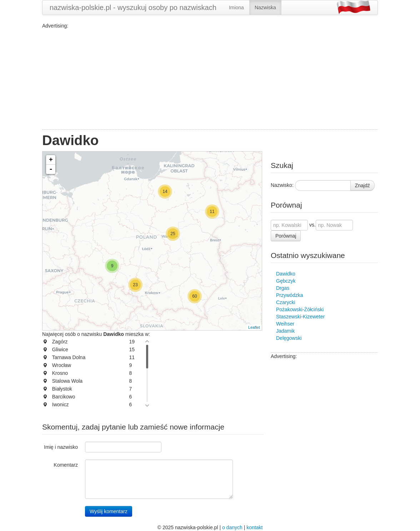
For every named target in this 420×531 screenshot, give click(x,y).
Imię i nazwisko (61, 447)
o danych (232, 527)
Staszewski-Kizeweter (300, 317)
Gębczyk (286, 281)
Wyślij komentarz (109, 511)
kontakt (254, 527)
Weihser (285, 324)
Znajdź (362, 185)
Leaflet (254, 327)
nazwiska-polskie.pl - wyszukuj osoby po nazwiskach (133, 8)
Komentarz (66, 465)
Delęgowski (289, 338)
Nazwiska (265, 8)
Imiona (236, 8)
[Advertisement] (210, 79)
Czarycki (286, 302)
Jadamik (285, 331)
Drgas (283, 288)
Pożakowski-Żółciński (300, 309)
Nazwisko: (282, 185)
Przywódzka (289, 295)
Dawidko (286, 274)
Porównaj (286, 236)
